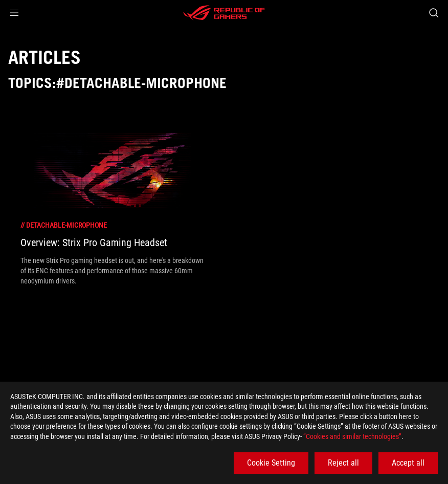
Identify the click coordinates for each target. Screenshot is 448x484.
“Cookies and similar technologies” (352, 436)
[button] (14, 13)
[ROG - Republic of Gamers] (224, 13)
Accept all (408, 463)
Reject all (343, 463)
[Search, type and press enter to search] (434, 13)
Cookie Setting (271, 463)
